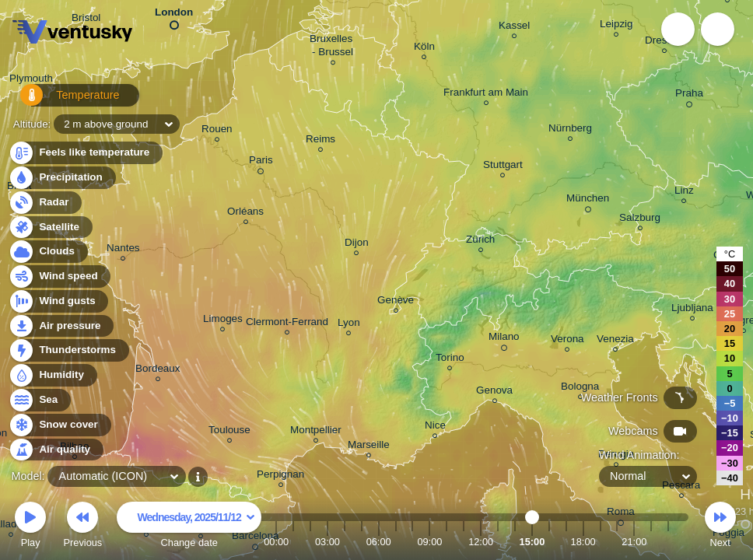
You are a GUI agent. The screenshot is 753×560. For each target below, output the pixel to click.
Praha (689, 96)
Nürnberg (570, 130)
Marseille (369, 447)
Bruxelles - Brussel (333, 47)
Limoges (223, 321)
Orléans (245, 213)
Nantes (123, 250)
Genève (396, 302)
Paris (261, 163)
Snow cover (60, 425)
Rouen (217, 131)
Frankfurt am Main (486, 94)
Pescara (681, 487)
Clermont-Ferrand (287, 324)
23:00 (668, 542)
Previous (82, 527)
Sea (39, 400)
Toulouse (229, 432)
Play (30, 527)
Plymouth (31, 80)
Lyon (349, 325)
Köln (424, 49)
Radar (45, 203)
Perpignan (280, 476)
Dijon (357, 245)
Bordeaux (158, 371)
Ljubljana (692, 310)
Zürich (480, 241)
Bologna (580, 388)
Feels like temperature (85, 153)
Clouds (48, 252)
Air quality (56, 450)
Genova (494, 392)
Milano (504, 339)
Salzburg (640, 220)
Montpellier (316, 432)
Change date (189, 527)
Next (720, 527)
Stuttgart (503, 167)
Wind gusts (58, 301)
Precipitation (62, 178)
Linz (684, 192)
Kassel (514, 28)
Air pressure (61, 326)
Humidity (53, 375)
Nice (435, 427)
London (174, 16)
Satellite (50, 227)
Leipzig (616, 26)
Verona (567, 341)
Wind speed (60, 276)
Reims (320, 141)
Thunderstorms (68, 350)
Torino (450, 360)
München (588, 201)
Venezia (615, 341)
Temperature (61, 101)
